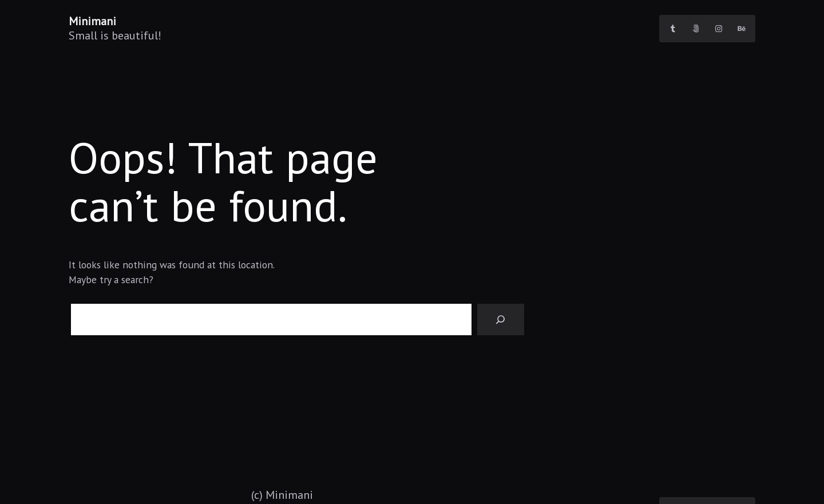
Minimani (92, 21)
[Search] (501, 320)
